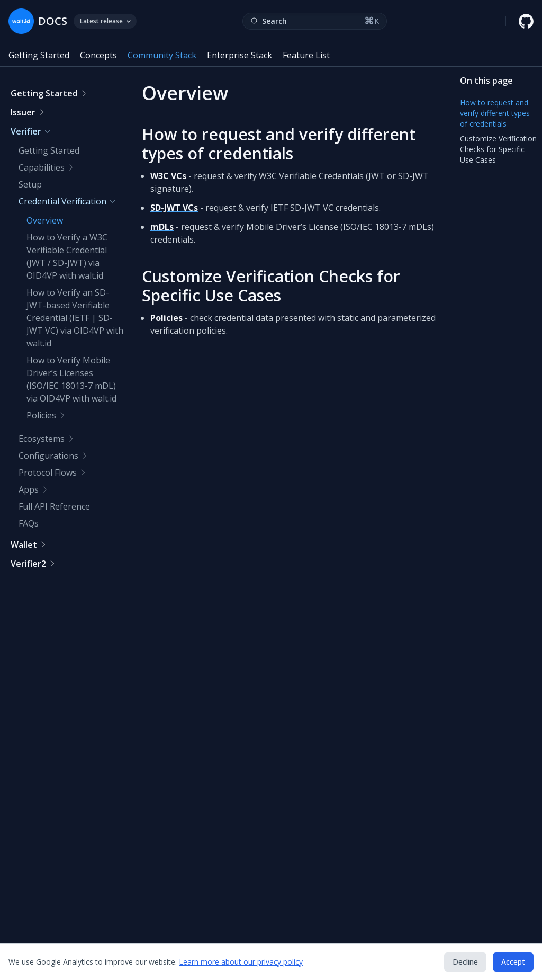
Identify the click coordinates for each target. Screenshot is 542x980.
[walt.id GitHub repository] (526, 21)
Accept (513, 962)
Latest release (105, 21)
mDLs (162, 227)
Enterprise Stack (240, 55)
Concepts (98, 55)
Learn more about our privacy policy (241, 962)
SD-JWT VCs (174, 208)
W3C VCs (168, 176)
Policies (166, 318)
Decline (465, 962)
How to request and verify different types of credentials (279, 144)
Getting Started (39, 55)
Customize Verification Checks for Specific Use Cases (271, 286)
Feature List (306, 55)
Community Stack (162, 55)
